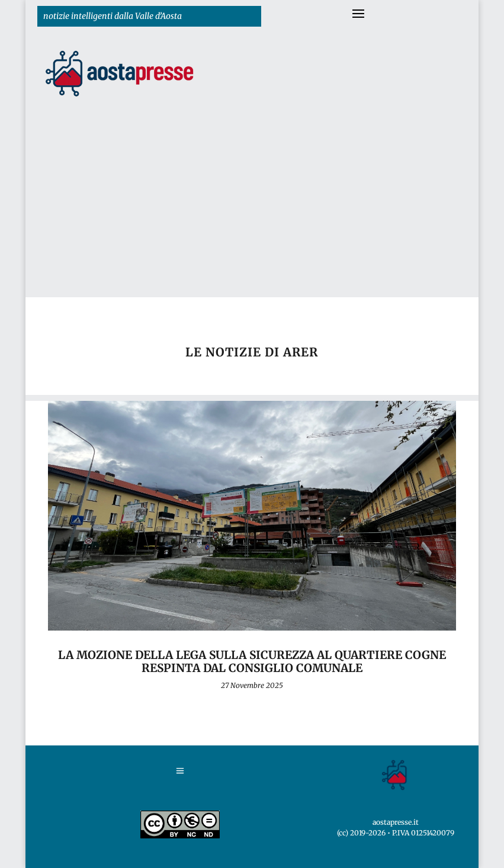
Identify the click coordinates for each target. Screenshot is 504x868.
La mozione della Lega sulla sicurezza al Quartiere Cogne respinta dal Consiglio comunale (252, 662)
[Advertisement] (252, 208)
